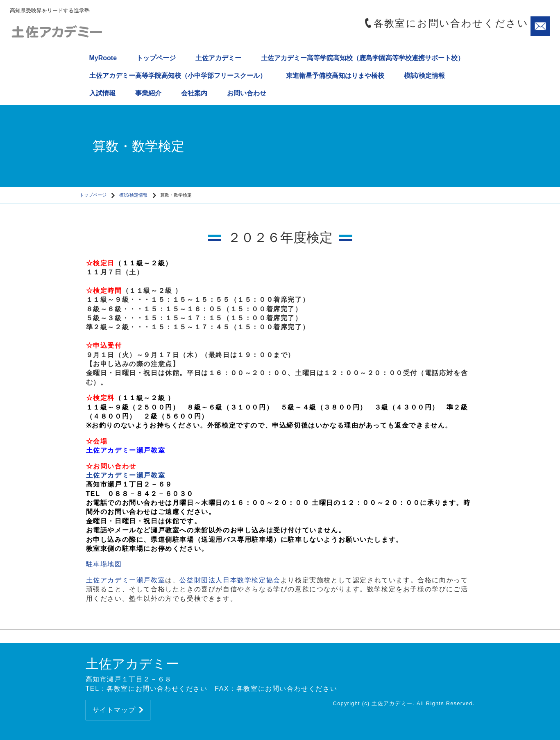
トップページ (156, 58)
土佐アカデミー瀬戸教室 (126, 450)
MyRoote (103, 58)
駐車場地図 (104, 564)
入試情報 (102, 93)
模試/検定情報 (424, 76)
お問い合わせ (247, 93)
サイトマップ (118, 710)
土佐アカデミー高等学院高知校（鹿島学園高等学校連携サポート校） (363, 58)
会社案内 (194, 93)
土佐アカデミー (218, 58)
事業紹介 (148, 93)
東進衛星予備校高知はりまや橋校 (335, 76)
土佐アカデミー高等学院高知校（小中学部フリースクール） (178, 76)
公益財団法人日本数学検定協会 (230, 580)
